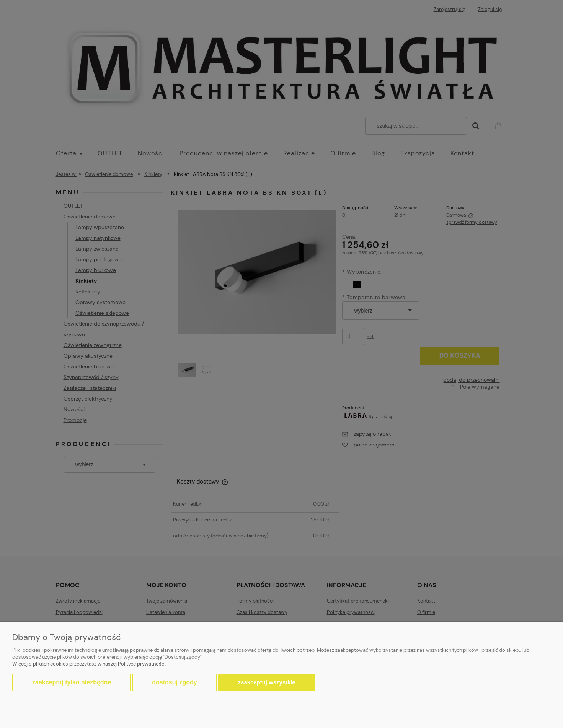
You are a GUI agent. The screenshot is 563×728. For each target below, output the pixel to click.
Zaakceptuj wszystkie (267, 682)
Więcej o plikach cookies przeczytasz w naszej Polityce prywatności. (89, 664)
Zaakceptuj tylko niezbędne (72, 682)
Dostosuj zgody (174, 682)
